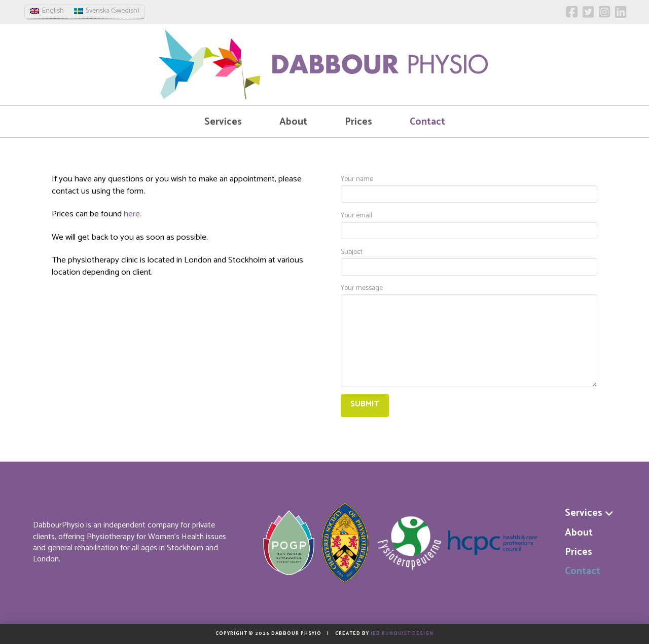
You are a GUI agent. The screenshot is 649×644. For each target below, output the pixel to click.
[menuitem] (47, 12)
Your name (469, 188)
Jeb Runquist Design (402, 633)
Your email (469, 224)
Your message (469, 294)
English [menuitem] (53, 11)
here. (133, 214)
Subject (469, 261)
